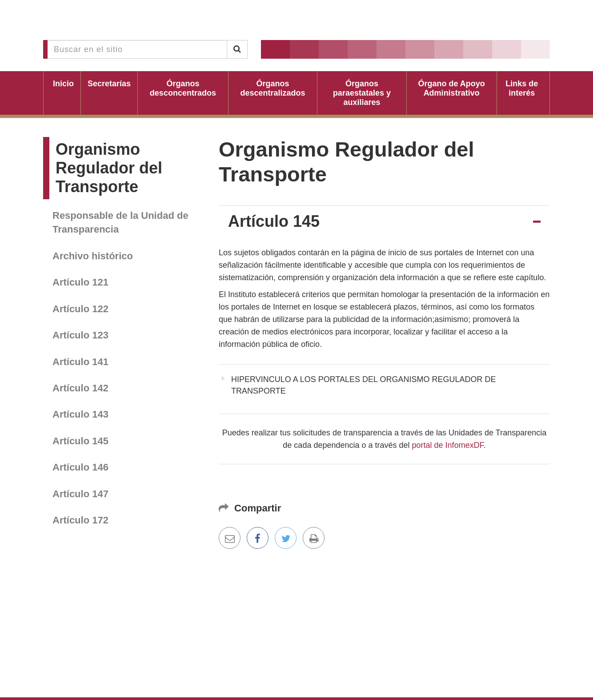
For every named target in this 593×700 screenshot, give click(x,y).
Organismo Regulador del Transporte (109, 168)
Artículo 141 (80, 362)
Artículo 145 (80, 441)
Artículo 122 (80, 309)
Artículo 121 (80, 282)
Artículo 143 (80, 414)
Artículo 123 (80, 335)
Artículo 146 (80, 467)
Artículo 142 (80, 388)
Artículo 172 (80, 520)
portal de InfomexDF (448, 445)
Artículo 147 (80, 494)
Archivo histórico (93, 256)
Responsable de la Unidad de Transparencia (120, 222)
